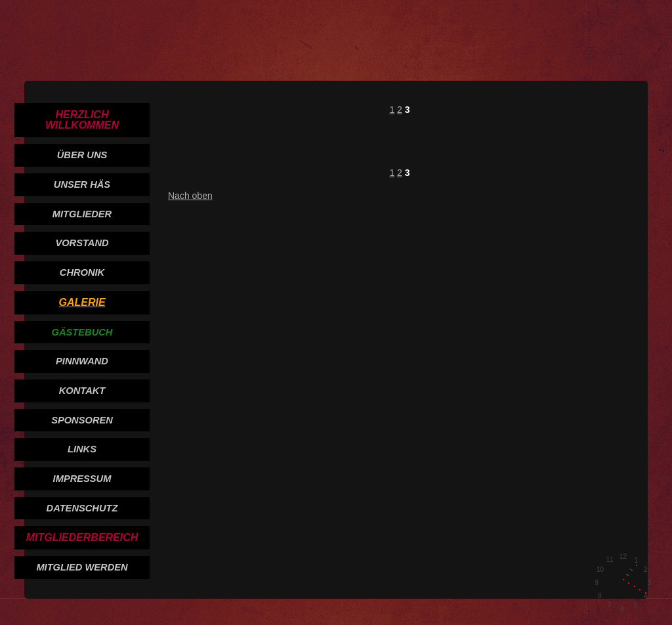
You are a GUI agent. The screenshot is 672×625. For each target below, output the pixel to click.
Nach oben (190, 196)
